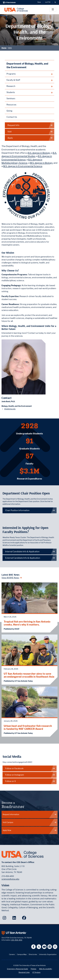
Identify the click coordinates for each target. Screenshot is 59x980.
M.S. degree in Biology (41, 163)
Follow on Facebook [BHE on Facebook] (30, 768)
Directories (33, 954)
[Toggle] (53, 10)
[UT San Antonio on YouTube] (44, 947)
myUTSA (48, 2)
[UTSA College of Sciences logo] (16, 10)
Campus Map (22, 954)
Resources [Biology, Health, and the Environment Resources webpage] (11, 105)
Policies (33, 969)
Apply (30, 138)
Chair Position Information (30, 510)
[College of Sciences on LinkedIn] (15, 919)
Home (4, 48)
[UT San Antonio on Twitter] (39, 947)
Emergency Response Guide (18, 969)
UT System (36, 972)
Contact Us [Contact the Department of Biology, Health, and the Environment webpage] (12, 117)
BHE (10, 48)
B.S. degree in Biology (39, 153)
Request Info (30, 125)
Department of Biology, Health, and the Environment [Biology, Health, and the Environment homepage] (27, 65)
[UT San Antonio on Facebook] (34, 947)
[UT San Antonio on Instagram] (55, 947)
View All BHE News (12, 578)
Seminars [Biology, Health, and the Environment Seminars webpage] (11, 98)
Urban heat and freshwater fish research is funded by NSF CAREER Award (28, 727)
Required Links (24, 972)
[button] (55, 2)
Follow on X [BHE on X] (30, 781)
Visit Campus (30, 822)
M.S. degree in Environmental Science (23, 166)
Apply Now (30, 830)
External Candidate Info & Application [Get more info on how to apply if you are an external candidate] (30, 558)
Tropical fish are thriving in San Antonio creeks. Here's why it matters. (27, 623)
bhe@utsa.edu (10, 409)
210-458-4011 (17, 940)
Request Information (30, 814)
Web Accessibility (46, 969)
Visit (30, 132)
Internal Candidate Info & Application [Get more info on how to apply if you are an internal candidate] (30, 552)
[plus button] (30, 74)
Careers (12, 954)
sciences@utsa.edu (10, 879)
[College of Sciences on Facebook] (25, 919)
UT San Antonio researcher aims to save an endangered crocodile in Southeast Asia (29, 675)
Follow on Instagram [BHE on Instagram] (30, 775)
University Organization (48, 954)
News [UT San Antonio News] (39, 2)
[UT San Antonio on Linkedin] (50, 947)
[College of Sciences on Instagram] (5, 919)
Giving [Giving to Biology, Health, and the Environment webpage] (9, 111)
